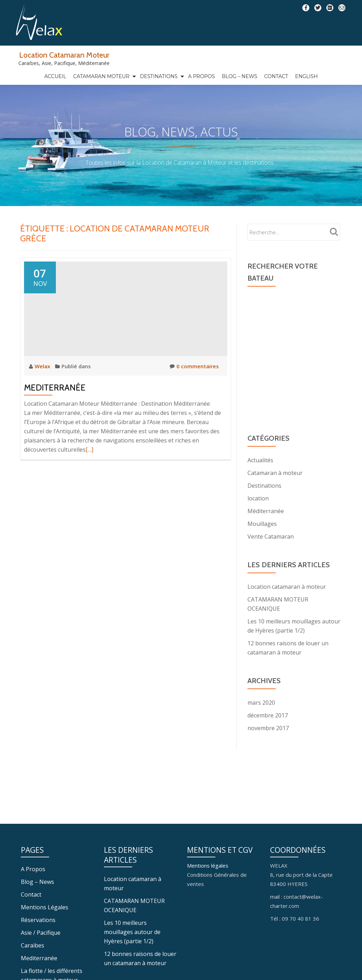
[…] (89, 464)
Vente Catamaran (271, 551)
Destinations (159, 76)
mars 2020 (261, 717)
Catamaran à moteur (275, 488)
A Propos (202, 76)
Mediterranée (55, 402)
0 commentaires (194, 381)
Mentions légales (208, 955)
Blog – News (240, 76)
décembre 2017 (268, 730)
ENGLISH (306, 76)
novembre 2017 (268, 743)
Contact (276, 76)
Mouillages (262, 539)
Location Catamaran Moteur (64, 55)
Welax (43, 381)
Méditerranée (266, 526)
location (258, 513)
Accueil (55, 76)
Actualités (260, 475)
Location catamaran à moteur (287, 602)
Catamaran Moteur (101, 76)
